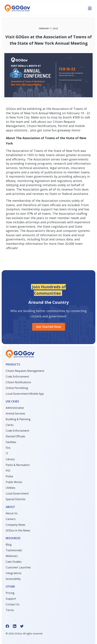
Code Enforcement (17, 377)
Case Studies (14, 562)
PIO (8, 471)
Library (10, 459)
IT (7, 453)
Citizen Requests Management (25, 371)
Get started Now (49, 327)
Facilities (11, 442)
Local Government (17, 493)
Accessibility (13, 579)
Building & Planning (18, 419)
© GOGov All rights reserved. (24, 633)
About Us (12, 513)
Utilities (10, 488)
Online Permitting (17, 388)
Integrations (14, 573)
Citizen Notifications (18, 382)
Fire (8, 448)
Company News (16, 525)
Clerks (10, 425)
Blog (9, 545)
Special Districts (16, 499)
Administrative (15, 408)
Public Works (14, 482)
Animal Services (15, 413)
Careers (11, 519)
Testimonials (14, 550)
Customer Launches (18, 567)
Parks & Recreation (18, 465)
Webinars (12, 556)
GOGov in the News (18, 530)
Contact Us (13, 604)
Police (9, 476)
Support (11, 599)
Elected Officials (15, 436)
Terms (10, 610)
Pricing (10, 593)
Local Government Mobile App (25, 394)
